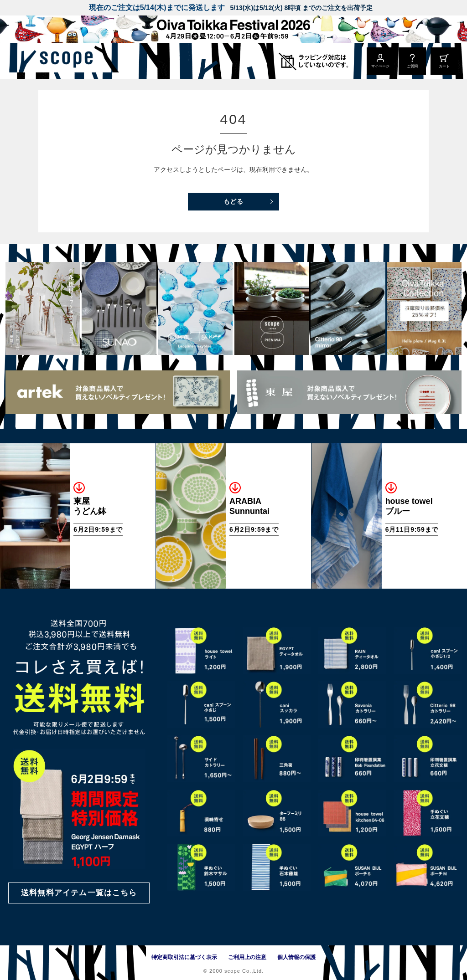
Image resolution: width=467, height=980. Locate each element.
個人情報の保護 (296, 957)
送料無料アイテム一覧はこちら (79, 893)
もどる (234, 201)
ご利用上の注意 (247, 957)
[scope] (76, 61)
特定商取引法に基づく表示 (184, 957)
